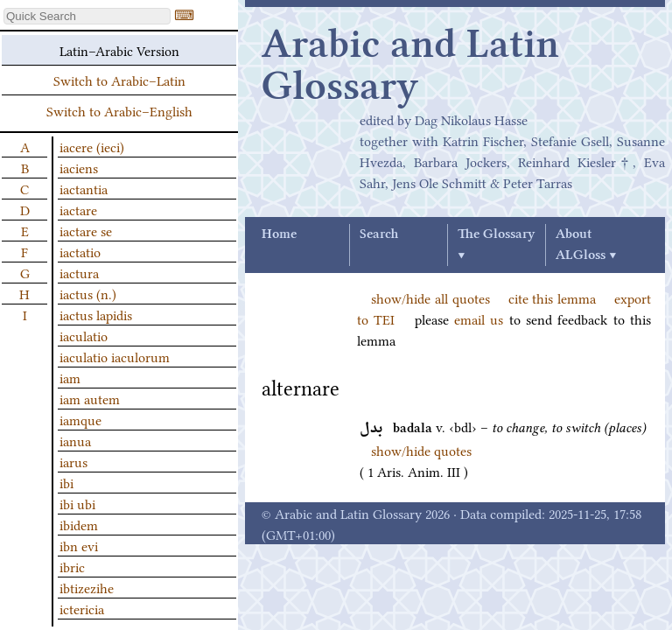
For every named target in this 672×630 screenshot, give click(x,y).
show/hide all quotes (430, 297)
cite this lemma (553, 297)
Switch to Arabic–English (119, 110)
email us (479, 318)
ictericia (82, 608)
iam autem (90, 398)
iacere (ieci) (92, 146)
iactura (79, 272)
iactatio (80, 251)
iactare (78, 209)
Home (279, 234)
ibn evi (79, 545)
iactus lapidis (96, 314)
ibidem (79, 524)
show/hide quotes (421, 450)
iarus (73, 461)
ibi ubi (77, 503)
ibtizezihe (87, 587)
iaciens (79, 167)
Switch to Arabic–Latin (119, 80)
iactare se (86, 230)
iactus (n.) (88, 293)
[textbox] (87, 16)
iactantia (84, 188)
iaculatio (84, 335)
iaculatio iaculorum (115, 356)
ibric (72, 566)
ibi (66, 482)
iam (70, 377)
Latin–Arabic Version (119, 50)
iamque (80, 419)
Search (379, 234)
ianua (75, 440)
